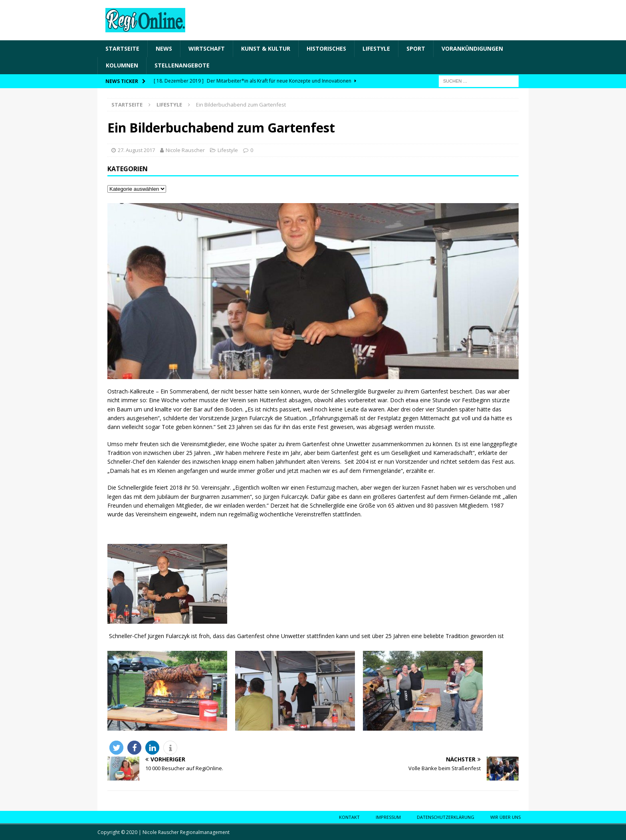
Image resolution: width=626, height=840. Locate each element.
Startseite (122, 48)
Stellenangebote (182, 65)
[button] (116, 748)
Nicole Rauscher (185, 150)
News (164, 48)
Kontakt (349, 817)
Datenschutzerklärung (446, 817)
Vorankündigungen (472, 48)
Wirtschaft (207, 48)
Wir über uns (505, 817)
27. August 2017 (136, 150)
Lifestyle (376, 48)
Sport (416, 48)
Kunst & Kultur (266, 48)
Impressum (388, 817)
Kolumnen (122, 65)
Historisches (326, 48)
